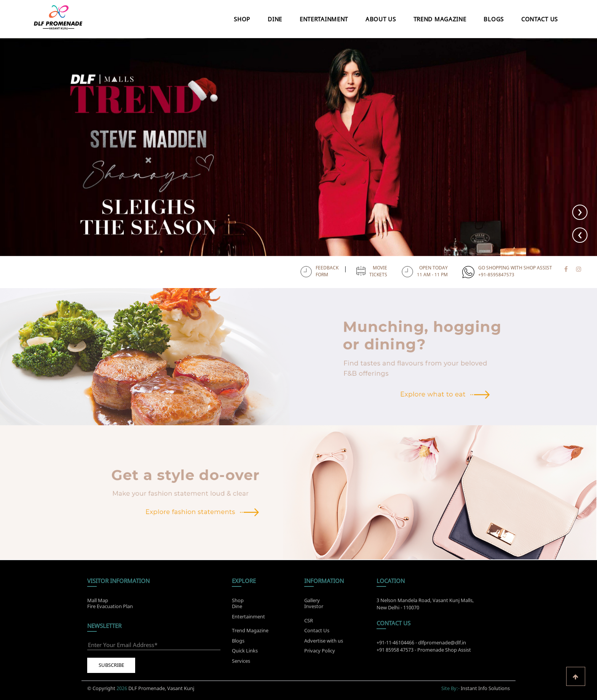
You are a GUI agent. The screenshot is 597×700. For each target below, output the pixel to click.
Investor (314, 603)
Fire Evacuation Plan (110, 603)
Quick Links (245, 654)
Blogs (494, 19)
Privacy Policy (320, 654)
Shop (242, 19)
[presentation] (580, 235)
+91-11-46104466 (395, 646)
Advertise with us (324, 644)
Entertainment (324, 19)
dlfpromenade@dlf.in (442, 646)
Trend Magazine (440, 19)
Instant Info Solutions (485, 685)
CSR (309, 624)
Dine (275, 19)
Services (241, 664)
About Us (381, 19)
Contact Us (540, 19)
